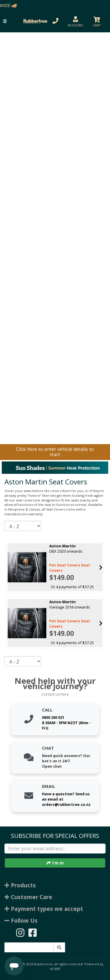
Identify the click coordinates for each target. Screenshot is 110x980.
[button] (5, 21)
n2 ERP (55, 969)
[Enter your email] (55, 849)
